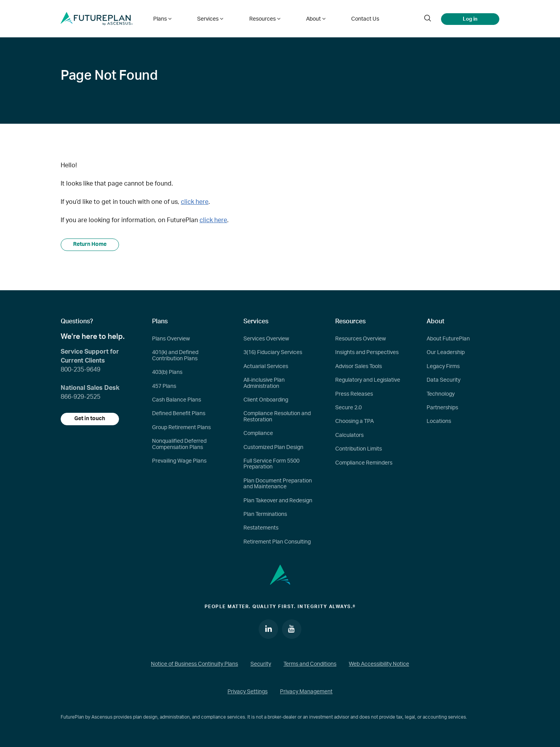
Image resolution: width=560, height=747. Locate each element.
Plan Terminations (265, 514)
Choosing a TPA (354, 421)
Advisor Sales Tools (359, 366)
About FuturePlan (448, 339)
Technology (441, 394)
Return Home (90, 245)
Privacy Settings (248, 692)
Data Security (444, 380)
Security (261, 664)
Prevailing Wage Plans (179, 461)
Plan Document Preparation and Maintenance (278, 484)
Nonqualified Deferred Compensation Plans (179, 444)
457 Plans (164, 386)
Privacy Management (306, 692)
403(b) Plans (167, 372)
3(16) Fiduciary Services (273, 353)
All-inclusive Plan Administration (264, 383)
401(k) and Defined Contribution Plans (175, 356)
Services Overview (266, 339)
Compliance (258, 433)
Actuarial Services (266, 366)
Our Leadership (446, 353)
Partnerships (442, 408)
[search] (427, 19)
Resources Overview (360, 339)
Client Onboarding (266, 400)
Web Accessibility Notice (379, 664)
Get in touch (90, 419)
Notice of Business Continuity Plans (194, 664)
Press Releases (354, 394)
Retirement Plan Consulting (277, 542)
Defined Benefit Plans (179, 414)
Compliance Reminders (364, 463)
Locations (439, 421)
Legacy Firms (443, 366)
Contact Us (361, 19)
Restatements (261, 528)
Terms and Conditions (310, 664)
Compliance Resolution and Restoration (277, 416)
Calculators (349, 435)
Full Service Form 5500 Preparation (271, 464)
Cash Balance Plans (177, 400)
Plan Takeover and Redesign (278, 501)
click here (195, 202)
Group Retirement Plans (181, 428)
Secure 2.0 (348, 408)
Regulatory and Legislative (368, 380)
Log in (470, 19)
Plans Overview (171, 339)
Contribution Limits (359, 449)
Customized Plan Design (273, 447)
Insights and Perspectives (367, 353)
